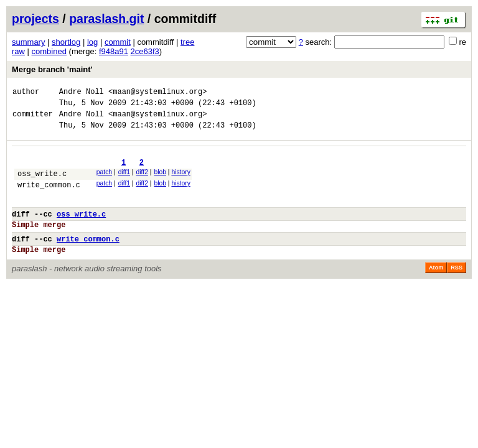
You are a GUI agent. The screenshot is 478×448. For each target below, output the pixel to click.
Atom (436, 290)
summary (28, 42)
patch (104, 181)
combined (49, 51)
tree (187, 42)
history (180, 181)
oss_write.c (42, 184)
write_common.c (49, 198)
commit (118, 42)
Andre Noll (82, 93)
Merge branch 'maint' (52, 69)
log (92, 42)
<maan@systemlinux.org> (157, 93)
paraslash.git (106, 19)
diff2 (142, 181)
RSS (457, 290)
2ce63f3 (145, 51)
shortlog (66, 42)
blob (160, 181)
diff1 (124, 181)
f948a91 (114, 51)
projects (35, 19)
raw (18, 51)
